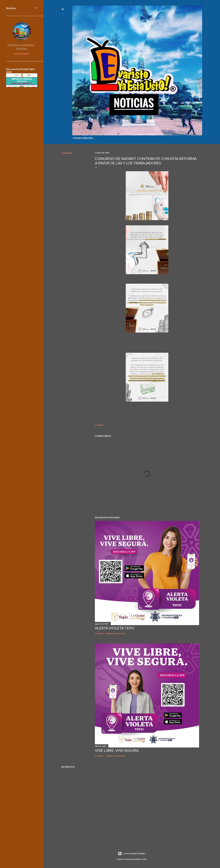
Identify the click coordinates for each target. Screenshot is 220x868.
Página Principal (83, 138)
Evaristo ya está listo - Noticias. (22, 47)
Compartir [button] (67, 153)
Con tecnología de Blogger (132, 853)
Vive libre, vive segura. (117, 750)
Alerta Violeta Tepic (115, 628)
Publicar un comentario (116, 633)
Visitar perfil (22, 54)
